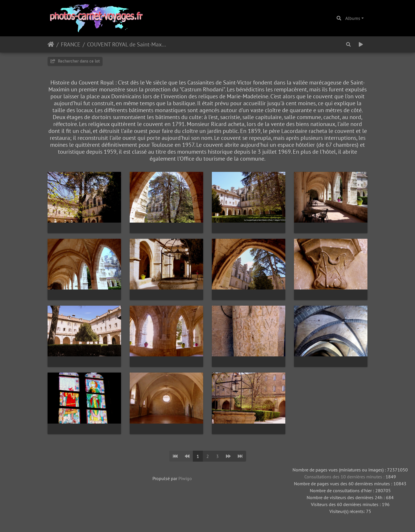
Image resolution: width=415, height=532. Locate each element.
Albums (353, 18)
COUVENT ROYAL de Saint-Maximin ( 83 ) (127, 44)
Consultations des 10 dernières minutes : (345, 477)
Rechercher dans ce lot (75, 61)
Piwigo (185, 478)
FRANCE (71, 44)
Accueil (51, 44)
